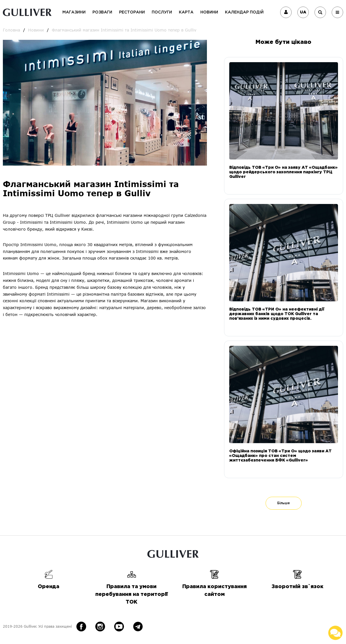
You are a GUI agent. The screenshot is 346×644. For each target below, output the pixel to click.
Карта (186, 12)
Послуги (162, 12)
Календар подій (244, 12)
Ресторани (132, 12)
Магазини (74, 12)
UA (303, 12)
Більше (284, 503)
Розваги (102, 12)
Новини (209, 12)
